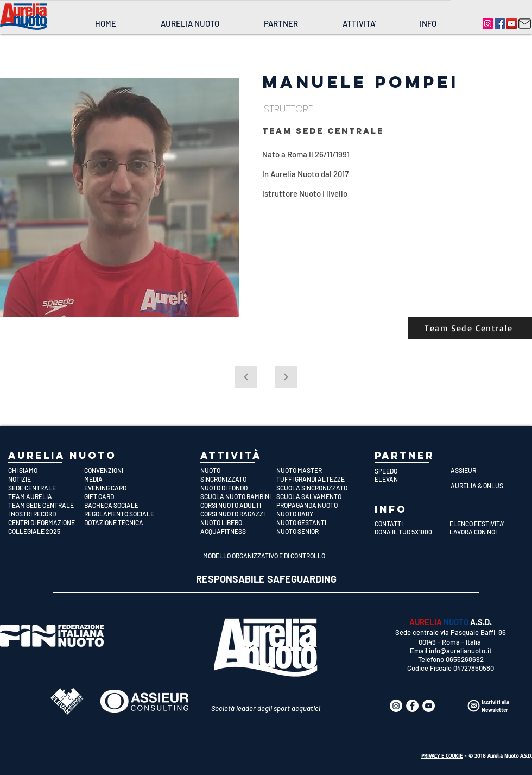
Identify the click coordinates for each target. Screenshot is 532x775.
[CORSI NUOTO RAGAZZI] (238, 514)
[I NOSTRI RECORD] (46, 514)
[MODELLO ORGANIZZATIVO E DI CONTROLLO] (266, 556)
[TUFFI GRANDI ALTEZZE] (314, 479)
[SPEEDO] (413, 471)
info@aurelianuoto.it (460, 651)
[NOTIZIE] (46, 479)
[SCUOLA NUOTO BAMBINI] (238, 496)
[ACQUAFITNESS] (238, 531)
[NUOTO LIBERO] (238, 522)
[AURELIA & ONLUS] (489, 486)
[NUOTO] (238, 470)
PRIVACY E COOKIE (442, 755)
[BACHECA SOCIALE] (122, 505)
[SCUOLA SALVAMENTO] (314, 496)
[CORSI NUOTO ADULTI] (238, 505)
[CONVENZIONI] (122, 470)
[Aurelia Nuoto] (488, 24)
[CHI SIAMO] (46, 470)
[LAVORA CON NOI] (484, 532)
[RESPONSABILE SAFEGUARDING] (266, 579)
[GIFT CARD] (122, 496)
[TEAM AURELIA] (46, 496)
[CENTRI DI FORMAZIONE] (46, 522)
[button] (190, 24)
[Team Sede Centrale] (470, 328)
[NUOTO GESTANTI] (314, 522)
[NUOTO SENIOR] (314, 531)
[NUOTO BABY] (314, 514)
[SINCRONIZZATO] (238, 479)
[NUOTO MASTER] (314, 470)
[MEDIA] (122, 479)
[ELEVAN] (413, 479)
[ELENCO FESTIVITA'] (484, 524)
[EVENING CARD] (122, 488)
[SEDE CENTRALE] (46, 488)
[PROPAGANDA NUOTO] (314, 505)
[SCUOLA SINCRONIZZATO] (314, 488)
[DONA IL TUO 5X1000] (409, 532)
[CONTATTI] (409, 524)
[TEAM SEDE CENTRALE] (46, 505)
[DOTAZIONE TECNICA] (122, 522)
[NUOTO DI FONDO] (238, 488)
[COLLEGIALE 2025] (46, 531)
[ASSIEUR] (489, 470)
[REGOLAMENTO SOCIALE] (122, 514)
